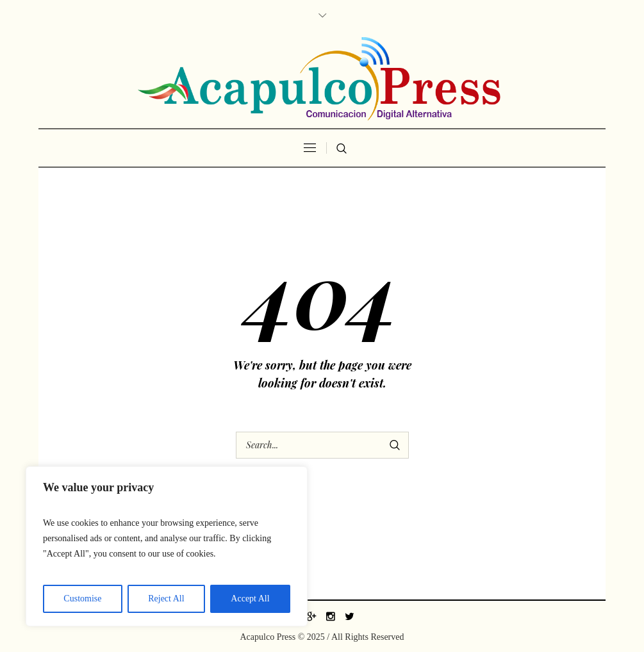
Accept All (250, 599)
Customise (82, 599)
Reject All (166, 599)
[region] (167, 546)
